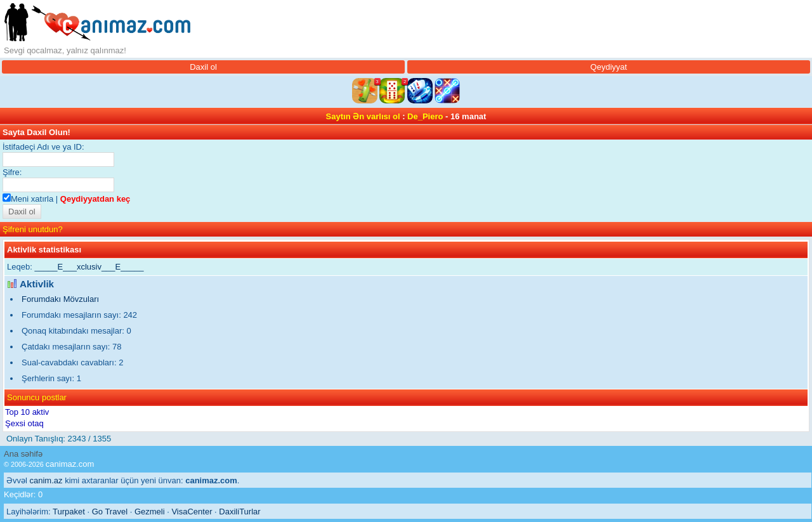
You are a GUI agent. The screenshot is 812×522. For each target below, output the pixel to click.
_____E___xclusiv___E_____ (89, 267)
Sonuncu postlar (37, 397)
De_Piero (425, 116)
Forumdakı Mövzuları (60, 299)
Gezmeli (150, 512)
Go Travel (110, 512)
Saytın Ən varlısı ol (363, 116)
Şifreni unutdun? (33, 229)
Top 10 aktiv (27, 412)
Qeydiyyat (609, 67)
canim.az (46, 480)
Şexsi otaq (24, 423)
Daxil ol (203, 67)
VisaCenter (192, 512)
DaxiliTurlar (239, 512)
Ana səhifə (23, 454)
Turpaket (69, 512)
